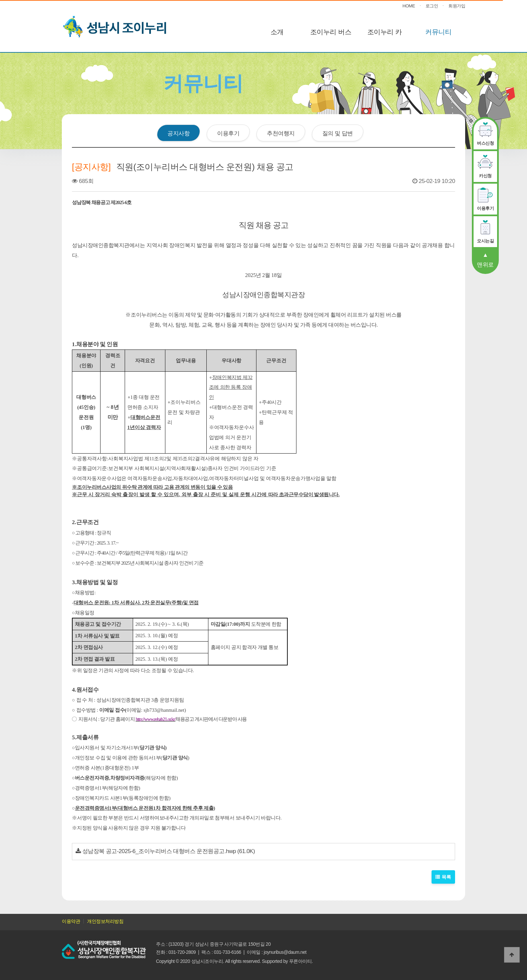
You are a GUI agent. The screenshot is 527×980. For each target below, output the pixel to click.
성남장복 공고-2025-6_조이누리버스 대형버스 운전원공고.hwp (159, 851)
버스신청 (485, 143)
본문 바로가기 (0, 0)
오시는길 (485, 241)
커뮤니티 (438, 32)
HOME (409, 6)
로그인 (432, 6)
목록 (443, 877)
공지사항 (178, 133)
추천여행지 (281, 133)
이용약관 (71, 921)
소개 (277, 32)
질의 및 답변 (338, 133)
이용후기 (228, 133)
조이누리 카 (385, 32)
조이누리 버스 (331, 32)
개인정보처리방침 (105, 921)
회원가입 (457, 6)
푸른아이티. (301, 961)
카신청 (485, 176)
